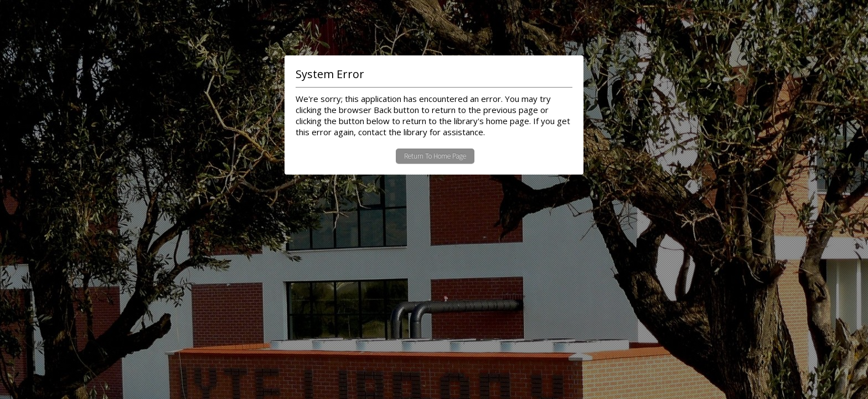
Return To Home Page (435, 156)
